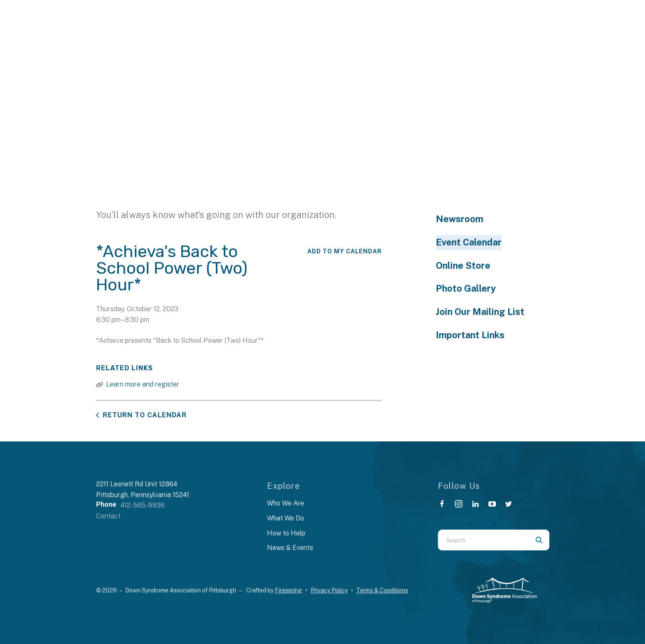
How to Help (286, 533)
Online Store (463, 265)
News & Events (290, 548)
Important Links (470, 335)
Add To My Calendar (345, 251)
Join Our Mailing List (480, 312)
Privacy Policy (329, 590)
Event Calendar (469, 242)
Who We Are (285, 503)
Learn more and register (143, 384)
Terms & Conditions (382, 590)
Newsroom (460, 219)
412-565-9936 (143, 505)
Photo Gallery (466, 288)
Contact (108, 516)
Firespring (288, 590)
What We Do (285, 518)
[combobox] (483, 540)
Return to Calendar (145, 415)
